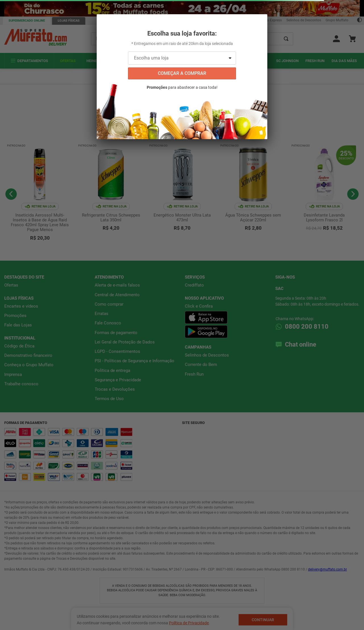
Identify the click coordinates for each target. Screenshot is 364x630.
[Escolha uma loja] (182, 58)
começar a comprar (182, 73)
